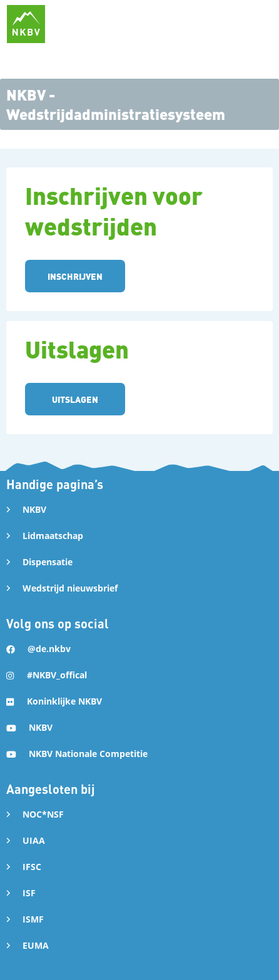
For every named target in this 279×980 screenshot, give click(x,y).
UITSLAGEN (75, 399)
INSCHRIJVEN (75, 276)
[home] (26, 24)
